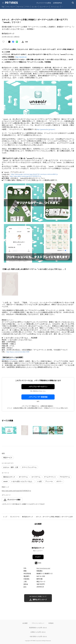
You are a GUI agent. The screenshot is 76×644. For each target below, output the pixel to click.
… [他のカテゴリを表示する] (62, 6)
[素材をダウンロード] (23, 42)
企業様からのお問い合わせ (38, 632)
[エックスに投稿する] (9, 42)
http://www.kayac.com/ (43, 568)
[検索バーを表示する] (73, 3)
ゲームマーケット (50, 477)
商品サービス (8, 458)
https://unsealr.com (21, 57)
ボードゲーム (23, 477)
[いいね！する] (3, 42)
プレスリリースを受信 (44, 3)
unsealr (5, 481)
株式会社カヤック (28, 517)
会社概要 (25, 623)
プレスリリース (15, 517)
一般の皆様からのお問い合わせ (38, 636)
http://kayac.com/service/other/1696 (18, 352)
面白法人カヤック (9, 477)
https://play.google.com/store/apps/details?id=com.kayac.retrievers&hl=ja (34, 174)
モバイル (20, 7)
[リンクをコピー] (27, 42)
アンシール (49, 481)
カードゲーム (36, 477)
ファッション (55, 7)
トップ (5, 517)
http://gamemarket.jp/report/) (46, 129)
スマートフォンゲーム (29, 467)
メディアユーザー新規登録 (38, 397)
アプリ (27, 7)
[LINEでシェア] (17, 42)
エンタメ (35, 7)
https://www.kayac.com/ (9, 359)
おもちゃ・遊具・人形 (11, 467)
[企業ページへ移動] (38, 537)
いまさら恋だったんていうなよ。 (22, 481)
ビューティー (44, 7)
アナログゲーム (65, 477)
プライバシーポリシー (38, 623)
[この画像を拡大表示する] (9, 430)
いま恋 (39, 481)
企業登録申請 (57, 3)
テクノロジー (11, 7)
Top (3, 7)
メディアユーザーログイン (38, 387)
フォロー (38, 557)
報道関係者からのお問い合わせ (38, 628)
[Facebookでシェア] (13, 42)
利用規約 (51, 623)
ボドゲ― (59, 481)
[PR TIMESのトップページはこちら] (11, 3)
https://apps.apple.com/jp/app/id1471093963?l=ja (25, 176)
